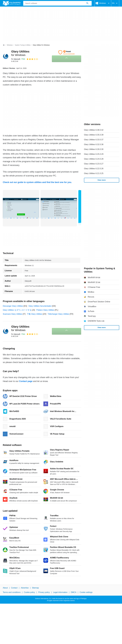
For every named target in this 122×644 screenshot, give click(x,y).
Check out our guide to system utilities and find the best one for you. (37, 182)
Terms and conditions (12, 592)
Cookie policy (29, 592)
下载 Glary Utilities (35, 314)
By (16, 59)
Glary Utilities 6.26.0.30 (94, 149)
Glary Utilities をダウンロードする (17, 310)
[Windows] (10, 45)
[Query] (57, 3)
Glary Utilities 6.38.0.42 (94, 130)
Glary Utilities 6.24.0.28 (94, 159)
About (5, 588)
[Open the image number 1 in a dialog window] (59, 208)
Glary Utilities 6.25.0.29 (94, 154)
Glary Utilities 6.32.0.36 (94, 144)
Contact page (26, 381)
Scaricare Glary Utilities (13, 314)
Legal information (60, 592)
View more (102, 180)
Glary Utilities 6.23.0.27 (94, 164)
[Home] (4, 45)
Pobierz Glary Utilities (45, 310)
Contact (14, 588)
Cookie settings (86, 592)
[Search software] (87, 3)
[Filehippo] (12, 3)
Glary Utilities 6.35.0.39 (94, 135)
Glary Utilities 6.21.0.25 (94, 173)
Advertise (25, 588)
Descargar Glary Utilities (13, 306)
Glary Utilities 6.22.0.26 (94, 169)
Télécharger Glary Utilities (58, 314)
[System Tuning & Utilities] (23, 45)
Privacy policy (44, 592)
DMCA (74, 592)
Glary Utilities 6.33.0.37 (94, 140)
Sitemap (35, 588)
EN (115, 3)
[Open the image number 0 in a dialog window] (21, 208)
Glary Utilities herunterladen (40, 306)
